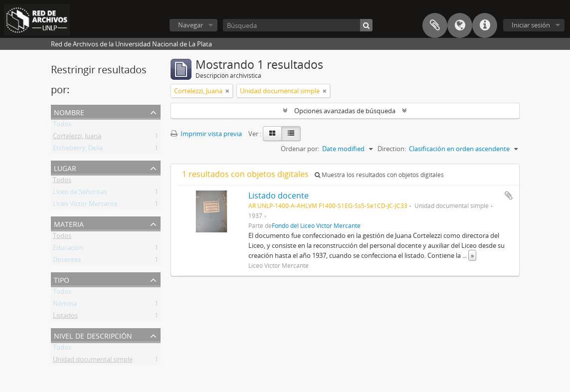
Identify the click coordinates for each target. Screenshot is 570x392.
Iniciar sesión (531, 25)
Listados (65, 317)
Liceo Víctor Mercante (85, 205)
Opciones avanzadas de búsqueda (345, 111)
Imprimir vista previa (206, 134)
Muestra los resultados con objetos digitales (379, 175)
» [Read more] (472, 255)
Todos (62, 126)
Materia (69, 223)
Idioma (460, 25)
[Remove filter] (227, 91)
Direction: (392, 149)
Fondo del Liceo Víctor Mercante (316, 225)
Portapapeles (435, 25)
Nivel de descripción (93, 335)
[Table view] (291, 134)
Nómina (65, 305)
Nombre (69, 111)
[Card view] (272, 134)
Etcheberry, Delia (78, 150)
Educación (68, 249)
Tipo (62, 279)
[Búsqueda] (298, 25)
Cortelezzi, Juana (77, 138)
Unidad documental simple (93, 361)
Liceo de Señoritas (80, 194)
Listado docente (279, 196)
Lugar (65, 167)
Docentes (67, 261)
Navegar (190, 25)
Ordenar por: (300, 149)
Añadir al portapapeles (509, 196)
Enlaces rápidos (485, 25)
